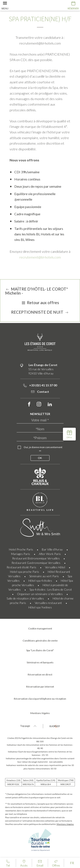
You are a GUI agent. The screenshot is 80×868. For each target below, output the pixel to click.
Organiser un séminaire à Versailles (40, 594)
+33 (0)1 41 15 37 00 (40, 385)
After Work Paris (50, 554)
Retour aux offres (40, 303)
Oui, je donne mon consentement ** (43, 449)
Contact (40, 392)
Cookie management (40, 628)
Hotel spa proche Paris (25, 572)
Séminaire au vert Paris (44, 576)
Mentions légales (65, 824)
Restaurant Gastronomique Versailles (36, 563)
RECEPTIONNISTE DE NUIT (40, 312)
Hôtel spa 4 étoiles (40, 581)
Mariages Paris (21, 554)
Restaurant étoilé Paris (21, 567)
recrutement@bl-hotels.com (40, 257)
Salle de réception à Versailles (25, 598)
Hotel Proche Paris (21, 549)
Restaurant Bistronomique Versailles (36, 558)
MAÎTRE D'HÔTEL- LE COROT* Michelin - (36, 291)
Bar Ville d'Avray (52, 549)
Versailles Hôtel (55, 567)
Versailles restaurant (48, 603)
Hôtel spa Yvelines (40, 607)
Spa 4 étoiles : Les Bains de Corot (51, 589)
